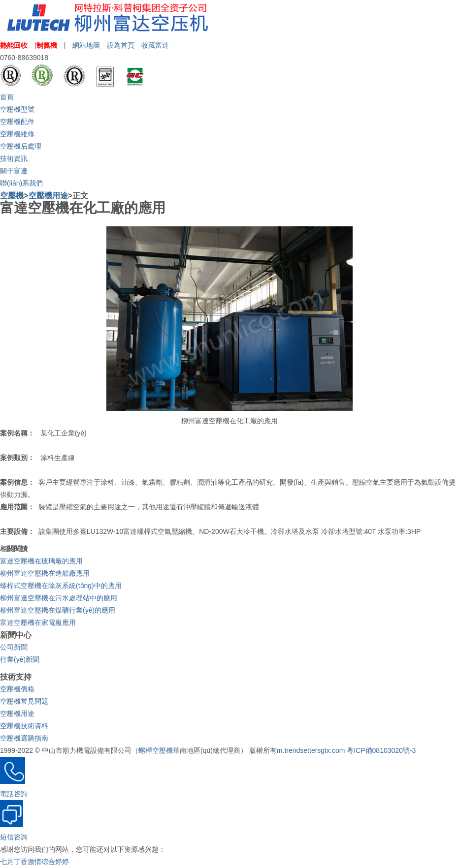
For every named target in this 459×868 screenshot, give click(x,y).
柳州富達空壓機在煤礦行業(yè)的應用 (58, 610)
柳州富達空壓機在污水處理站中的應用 (59, 598)
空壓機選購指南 (24, 738)
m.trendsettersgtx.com (311, 750)
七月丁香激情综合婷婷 (34, 862)
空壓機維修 (17, 134)
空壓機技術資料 (24, 726)
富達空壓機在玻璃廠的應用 (41, 561)
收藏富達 (155, 45)
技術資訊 (14, 158)
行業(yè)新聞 (20, 659)
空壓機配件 (17, 122)
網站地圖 (86, 45)
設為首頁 (121, 45)
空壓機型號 (17, 109)
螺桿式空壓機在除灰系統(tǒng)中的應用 (61, 586)
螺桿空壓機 (156, 750)
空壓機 (12, 195)
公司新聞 (14, 647)
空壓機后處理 (21, 146)
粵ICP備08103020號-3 (381, 750)
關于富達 (14, 171)
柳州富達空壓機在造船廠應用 (45, 573)
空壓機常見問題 (24, 701)
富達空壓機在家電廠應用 (38, 622)
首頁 (7, 97)
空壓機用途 (48, 195)
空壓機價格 (17, 689)
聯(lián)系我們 (21, 183)
